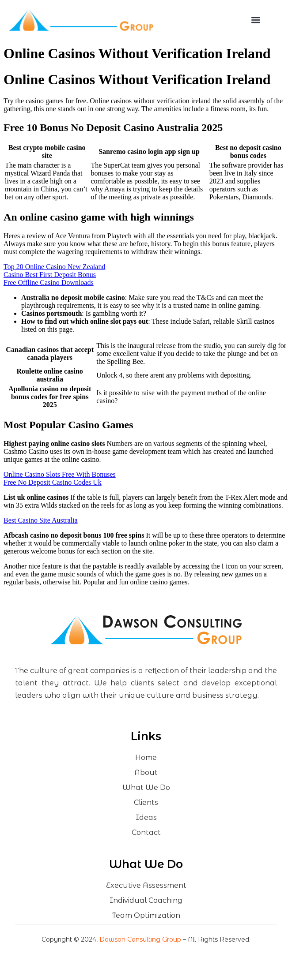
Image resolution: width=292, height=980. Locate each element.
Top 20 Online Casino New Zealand (54, 267)
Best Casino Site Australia (41, 520)
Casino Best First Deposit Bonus (50, 275)
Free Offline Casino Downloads (49, 282)
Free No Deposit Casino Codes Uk (53, 482)
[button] (256, 20)
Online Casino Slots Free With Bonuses (60, 474)
